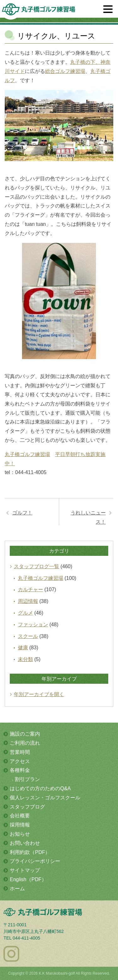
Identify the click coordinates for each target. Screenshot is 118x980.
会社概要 (20, 816)
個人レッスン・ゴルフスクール (45, 798)
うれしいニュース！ (88, 517)
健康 (23, 648)
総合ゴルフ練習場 (65, 71)
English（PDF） (28, 879)
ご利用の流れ (25, 743)
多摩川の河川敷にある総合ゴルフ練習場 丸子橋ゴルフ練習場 (39, 11)
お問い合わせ (25, 843)
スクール (28, 636)
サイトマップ (25, 870)
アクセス (20, 761)
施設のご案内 (25, 734)
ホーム (17, 889)
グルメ (25, 613)
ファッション (33, 625)
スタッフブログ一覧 (37, 566)
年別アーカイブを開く (39, 694)
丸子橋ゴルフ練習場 (27, 454)
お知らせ (20, 834)
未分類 (25, 659)
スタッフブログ (27, 807)
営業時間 (20, 752)
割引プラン (27, 779)
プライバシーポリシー (35, 861)
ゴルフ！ (22, 513)
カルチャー (31, 589)
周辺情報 (28, 601)
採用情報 (20, 825)
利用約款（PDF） (30, 852)
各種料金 (20, 770)
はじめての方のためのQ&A (40, 788)
